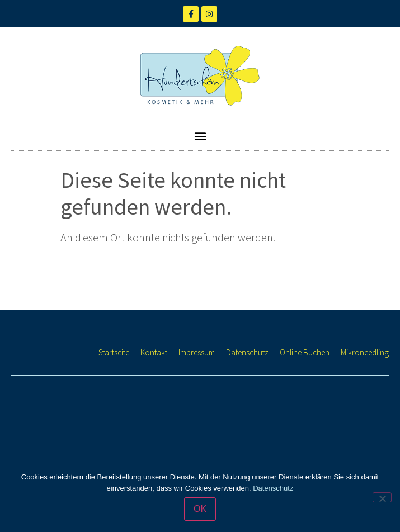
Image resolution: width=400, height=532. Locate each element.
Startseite (114, 352)
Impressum (197, 352)
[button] (200, 136)
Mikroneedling (365, 352)
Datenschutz (247, 352)
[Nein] (382, 497)
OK (200, 509)
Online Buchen (305, 352)
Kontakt (154, 352)
